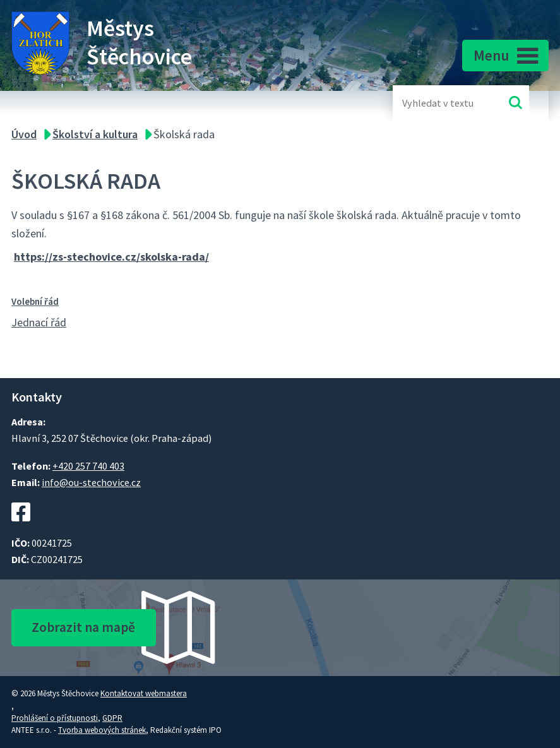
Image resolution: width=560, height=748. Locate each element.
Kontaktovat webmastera (144, 693)
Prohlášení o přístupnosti (55, 718)
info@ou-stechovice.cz (91, 482)
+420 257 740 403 (88, 466)
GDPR (112, 718)
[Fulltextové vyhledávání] (443, 103)
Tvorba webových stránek (102, 730)
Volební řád (35, 301)
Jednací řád (39, 322)
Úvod (24, 134)
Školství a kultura (95, 134)
